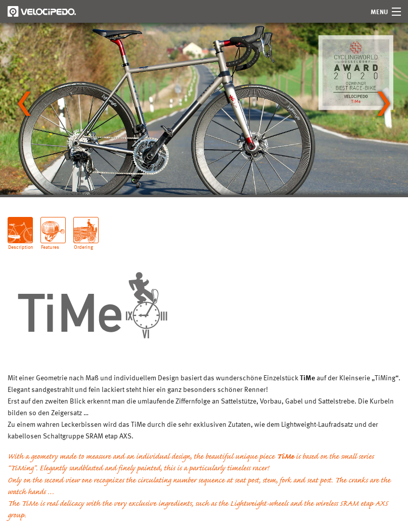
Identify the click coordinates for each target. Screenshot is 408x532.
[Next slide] (384, 104)
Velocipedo (42, 11)
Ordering (83, 243)
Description (20, 243)
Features (50, 243)
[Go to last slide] (24, 104)
